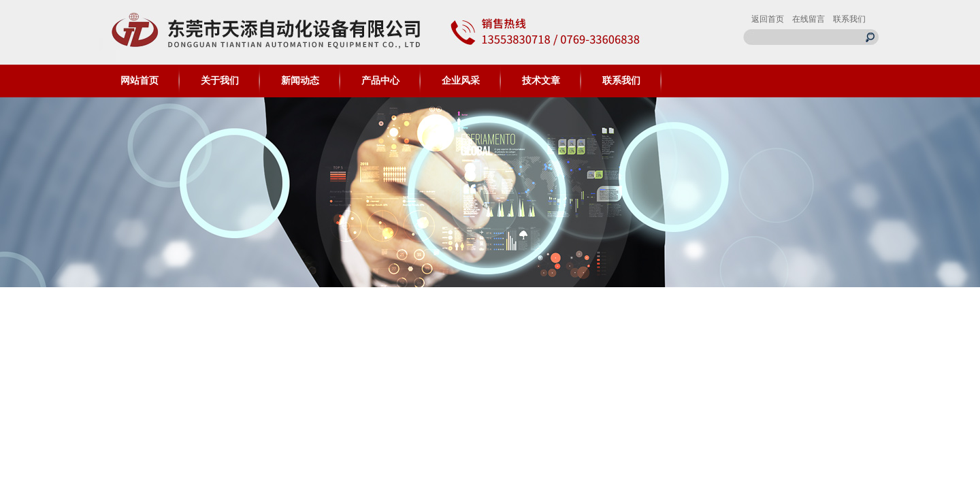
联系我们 (849, 19)
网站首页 (140, 81)
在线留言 (808, 19)
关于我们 (220, 81)
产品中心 (380, 81)
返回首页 (768, 19)
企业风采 (461, 81)
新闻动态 (300, 81)
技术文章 (541, 81)
